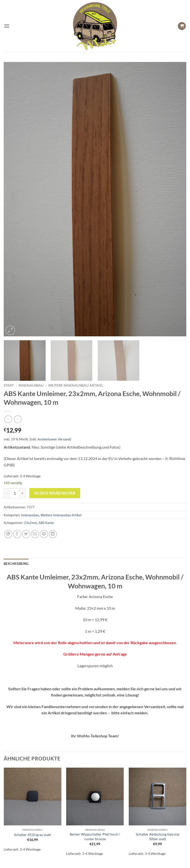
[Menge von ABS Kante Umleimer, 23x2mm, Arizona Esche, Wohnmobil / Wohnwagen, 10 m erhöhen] (23, 493)
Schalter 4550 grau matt (33, 835)
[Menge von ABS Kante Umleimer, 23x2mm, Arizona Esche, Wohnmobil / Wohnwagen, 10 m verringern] (7, 493)
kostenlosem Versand (54, 439)
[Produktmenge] (15, 493)
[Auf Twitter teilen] (26, 534)
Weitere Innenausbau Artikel (76, 385)
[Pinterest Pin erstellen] (44, 534)
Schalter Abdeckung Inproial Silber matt (158, 837)
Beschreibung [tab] (16, 564)
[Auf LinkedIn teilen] (53, 534)
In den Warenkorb (55, 493)
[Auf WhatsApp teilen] (8, 534)
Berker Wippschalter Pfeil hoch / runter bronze (95, 837)
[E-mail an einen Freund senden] (35, 534)
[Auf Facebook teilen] (17, 534)
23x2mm (31, 523)
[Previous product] (18, 419)
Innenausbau (31, 385)
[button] (7, 26)
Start (9, 385)
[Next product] (8, 419)
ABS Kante (46, 523)
